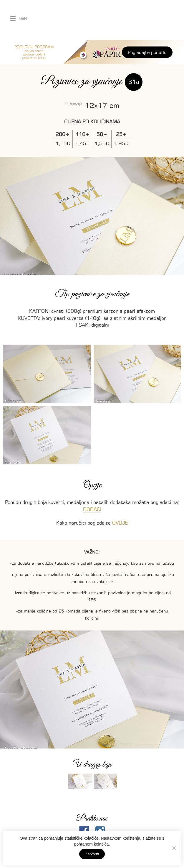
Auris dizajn (108, 20)
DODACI (92, 509)
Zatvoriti (92, 854)
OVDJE (120, 523)
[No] (174, 848)
